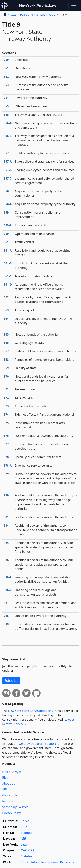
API (5, 789)
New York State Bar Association (30, 711)
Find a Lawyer (12, 772)
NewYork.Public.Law (37, 5)
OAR (24, 850)
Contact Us (10, 795)
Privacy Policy (12, 813)
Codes (25, 821)
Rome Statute (30, 862)
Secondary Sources (15, 807)
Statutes (26, 833)
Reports (8, 801)
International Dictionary (58, 862)
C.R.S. (25, 827)
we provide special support (37, 744)
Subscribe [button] (11, 681)
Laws (13, 15)
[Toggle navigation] (74, 6)
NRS (24, 839)
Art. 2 (52, 15)
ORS (31, 850)
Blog (5, 778)
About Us (9, 783)
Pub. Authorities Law (33, 15)
